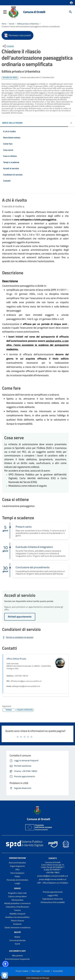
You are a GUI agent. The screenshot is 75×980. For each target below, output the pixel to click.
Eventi (17, 944)
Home (4, 24)
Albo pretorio (17, 956)
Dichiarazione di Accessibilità (53, 902)
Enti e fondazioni (17, 873)
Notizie (17, 937)
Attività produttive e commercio (17, 903)
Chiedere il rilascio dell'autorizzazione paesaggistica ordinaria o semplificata (31, 26)
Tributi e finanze (17, 921)
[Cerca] (70, 12)
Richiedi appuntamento (20, 617)
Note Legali (36, 971)
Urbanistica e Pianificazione (17, 907)
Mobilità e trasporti (17, 914)
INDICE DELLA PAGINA (12, 123)
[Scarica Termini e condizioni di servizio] (18, 637)
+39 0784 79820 (53, 872)
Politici (17, 876)
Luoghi (17, 883)
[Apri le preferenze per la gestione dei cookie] (5, 975)
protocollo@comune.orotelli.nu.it (53, 879)
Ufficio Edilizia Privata (16, 659)
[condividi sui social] (8, 46)
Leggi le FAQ (53, 895)
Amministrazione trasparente (17, 959)
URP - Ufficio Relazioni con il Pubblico (53, 883)
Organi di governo (17, 866)
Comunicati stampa (17, 940)
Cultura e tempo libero (17, 896)
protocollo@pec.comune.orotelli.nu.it (53, 876)
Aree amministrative (17, 863)
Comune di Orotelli (34, 12)
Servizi (12, 24)
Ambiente (17, 924)
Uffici (17, 870)
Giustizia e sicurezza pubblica (17, 917)
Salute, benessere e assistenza (17, 927)
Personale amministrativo (17, 880)
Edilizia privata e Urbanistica (28, 24)
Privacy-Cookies (22, 971)
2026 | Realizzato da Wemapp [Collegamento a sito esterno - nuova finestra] (38, 978)
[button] (71, 3)
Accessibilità (58, 971)
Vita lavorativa (17, 900)
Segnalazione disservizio (53, 899)
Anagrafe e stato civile (17, 893)
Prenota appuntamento (53, 892)
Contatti (53, 858)
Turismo (17, 910)
